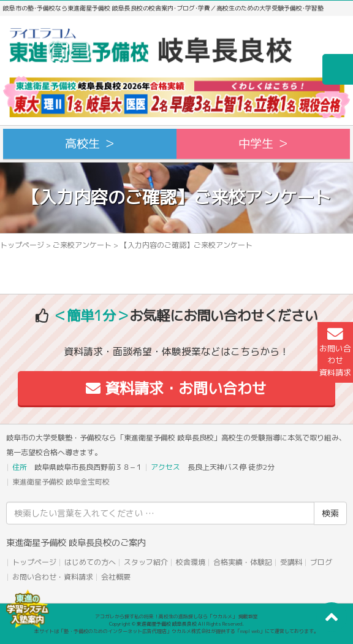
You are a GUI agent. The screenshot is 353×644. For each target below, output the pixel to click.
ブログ (321, 562)
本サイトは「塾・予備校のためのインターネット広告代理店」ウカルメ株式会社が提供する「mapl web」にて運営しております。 (176, 631)
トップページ (22, 245)
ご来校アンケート (82, 245)
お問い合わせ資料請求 (335, 352)
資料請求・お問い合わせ (176, 388)
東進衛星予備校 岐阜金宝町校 (61, 482)
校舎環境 (191, 562)
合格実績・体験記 (243, 562)
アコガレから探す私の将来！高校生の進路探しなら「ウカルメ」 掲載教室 (176, 616)
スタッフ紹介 (146, 562)
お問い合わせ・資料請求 (53, 577)
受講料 (291, 562)
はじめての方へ (90, 562)
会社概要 (116, 577)
